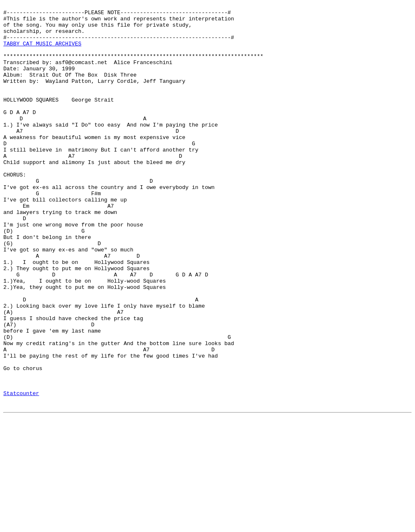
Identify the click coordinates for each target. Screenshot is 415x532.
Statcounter (21, 472)
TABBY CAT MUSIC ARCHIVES (42, 52)
